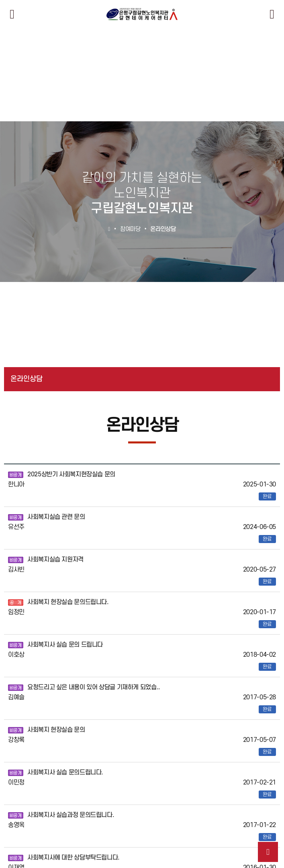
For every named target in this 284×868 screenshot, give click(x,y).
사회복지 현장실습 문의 (56, 730)
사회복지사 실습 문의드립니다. (65, 772)
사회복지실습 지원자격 (55, 560)
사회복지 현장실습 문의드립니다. (68, 602)
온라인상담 (27, 379)
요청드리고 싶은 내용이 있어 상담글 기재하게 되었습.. (94, 687)
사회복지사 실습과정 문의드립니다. (71, 815)
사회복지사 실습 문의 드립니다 (65, 645)
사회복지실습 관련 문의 (56, 517)
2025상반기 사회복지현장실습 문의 (71, 474)
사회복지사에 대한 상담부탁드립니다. (74, 858)
